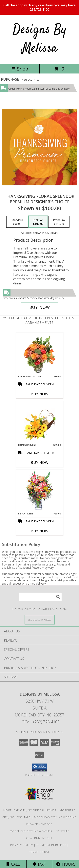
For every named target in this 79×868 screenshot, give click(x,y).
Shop (20, 69)
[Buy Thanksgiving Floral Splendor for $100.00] (40, 307)
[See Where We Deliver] (40, 620)
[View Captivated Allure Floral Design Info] (39, 354)
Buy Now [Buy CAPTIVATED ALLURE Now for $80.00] (40, 394)
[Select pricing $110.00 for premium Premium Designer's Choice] (59, 222)
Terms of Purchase (51, 845)
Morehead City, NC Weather (31, 831)
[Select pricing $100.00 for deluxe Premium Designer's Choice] (38, 222)
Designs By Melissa (40, 39)
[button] (39, 767)
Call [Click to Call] (13, 864)
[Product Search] (40, 597)
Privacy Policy (22, 845)
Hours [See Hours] (66, 864)
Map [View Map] (40, 864)
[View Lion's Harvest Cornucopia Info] (39, 422)
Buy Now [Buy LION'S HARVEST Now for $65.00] (40, 462)
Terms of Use (40, 852)
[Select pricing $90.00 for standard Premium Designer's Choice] (17, 222)
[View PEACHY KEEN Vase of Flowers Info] (39, 491)
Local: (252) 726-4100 (40, 722)
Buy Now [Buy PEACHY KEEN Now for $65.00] (40, 531)
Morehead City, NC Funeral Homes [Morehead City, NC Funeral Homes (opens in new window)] (30, 810)
